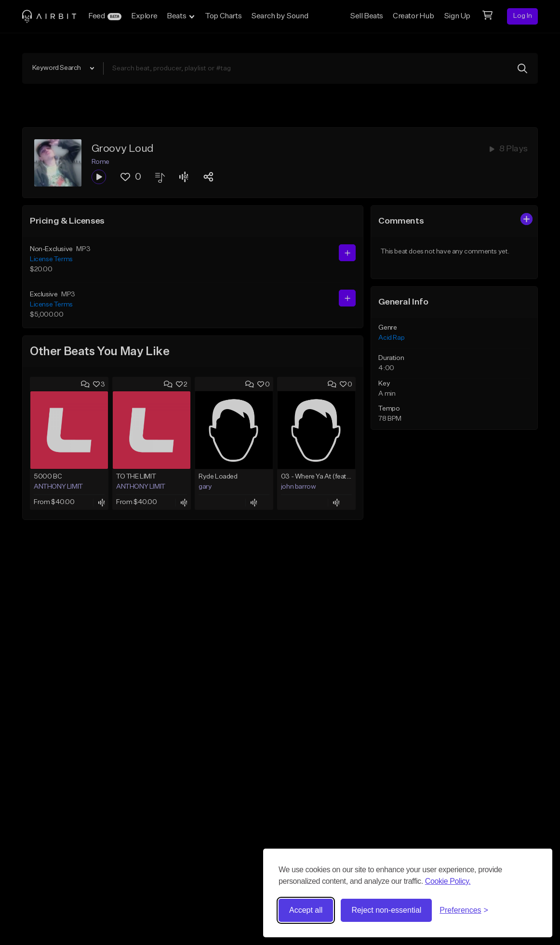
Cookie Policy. (448, 881)
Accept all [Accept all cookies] (306, 910)
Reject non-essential (386, 910)
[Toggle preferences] (464, 910)
